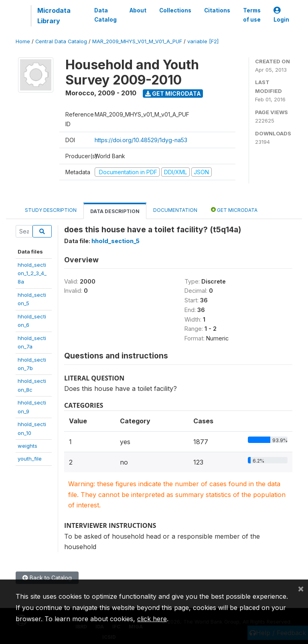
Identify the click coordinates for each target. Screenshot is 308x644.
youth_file (30, 459)
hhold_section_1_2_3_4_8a (32, 273)
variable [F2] (203, 41)
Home (23, 41)
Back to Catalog (47, 578)
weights (27, 446)
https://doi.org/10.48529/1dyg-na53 (141, 140)
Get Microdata (173, 94)
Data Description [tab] (115, 211)
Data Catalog (105, 15)
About (138, 10)
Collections (175, 10)
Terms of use (252, 15)
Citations (217, 10)
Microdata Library (54, 16)
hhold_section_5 (115, 241)
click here (152, 619)
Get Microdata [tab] (234, 210)
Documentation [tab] (175, 210)
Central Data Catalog (61, 41)
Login (281, 15)
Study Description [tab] (51, 210)
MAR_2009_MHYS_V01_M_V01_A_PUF (137, 41)
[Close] (301, 588)
